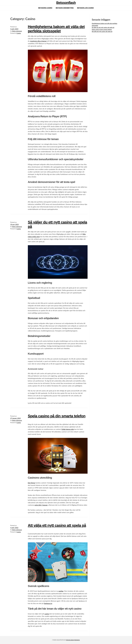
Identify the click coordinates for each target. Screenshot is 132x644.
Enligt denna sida (68, 429)
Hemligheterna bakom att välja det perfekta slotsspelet (56, 29)
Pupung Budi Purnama (73, 640)
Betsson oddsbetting (65, 8)
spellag (61, 591)
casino (47, 614)
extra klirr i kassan (41, 505)
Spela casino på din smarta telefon (57, 416)
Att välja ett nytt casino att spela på (57, 525)
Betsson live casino (85, 8)
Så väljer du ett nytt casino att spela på (103, 27)
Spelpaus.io (48, 603)
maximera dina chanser (38, 41)
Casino (19, 33)
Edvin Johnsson (17, 31)
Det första (32, 483)
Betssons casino (45, 8)
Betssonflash (66, 3)
